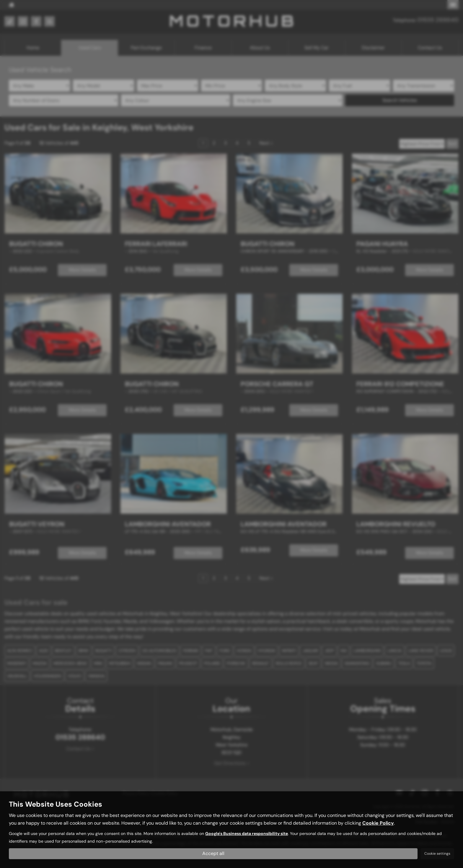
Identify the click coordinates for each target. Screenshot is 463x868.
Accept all (213, 853)
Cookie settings (437, 854)
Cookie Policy (378, 823)
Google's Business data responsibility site (247, 834)
